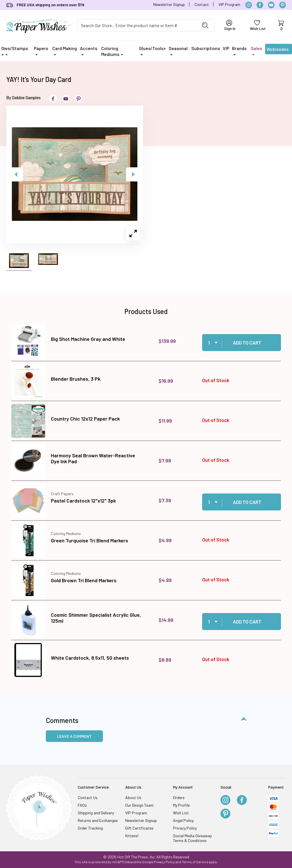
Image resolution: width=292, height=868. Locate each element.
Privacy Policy (185, 828)
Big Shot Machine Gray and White (88, 339)
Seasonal (178, 50)
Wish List (181, 813)
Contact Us (88, 797)
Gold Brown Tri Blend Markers (84, 580)
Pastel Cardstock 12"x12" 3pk (83, 501)
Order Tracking (90, 828)
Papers (41, 50)
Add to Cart (247, 343)
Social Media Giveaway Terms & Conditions (192, 838)
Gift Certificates (139, 828)
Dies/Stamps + (15, 51)
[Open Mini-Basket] (281, 25)
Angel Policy (183, 820)
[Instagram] (249, 5)
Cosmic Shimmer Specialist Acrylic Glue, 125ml (96, 618)
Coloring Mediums (112, 51)
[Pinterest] (283, 5)
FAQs (82, 805)
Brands (239, 50)
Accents (89, 50)
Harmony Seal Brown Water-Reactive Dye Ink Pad (93, 458)
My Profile (181, 805)
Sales (256, 50)
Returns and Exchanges (98, 820)
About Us (133, 797)
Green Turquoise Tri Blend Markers (89, 540)
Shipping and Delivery (96, 813)
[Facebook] (260, 5)
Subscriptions (206, 48)
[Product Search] (137, 25)
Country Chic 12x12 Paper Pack (85, 419)
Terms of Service (195, 862)
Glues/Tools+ (153, 50)
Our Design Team (139, 805)
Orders (179, 797)
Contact (202, 4)
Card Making (65, 50)
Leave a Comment (74, 736)
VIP (226, 48)
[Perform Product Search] (205, 25)
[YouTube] (271, 5)
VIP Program (229, 4)
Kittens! (132, 836)
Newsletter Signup (169, 4)
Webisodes (278, 50)
